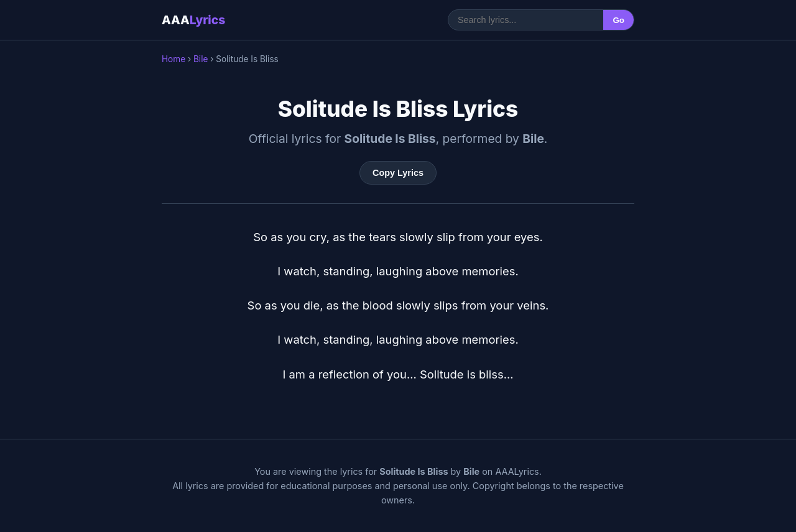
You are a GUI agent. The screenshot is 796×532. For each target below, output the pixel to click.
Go (618, 20)
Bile (201, 59)
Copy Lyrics (398, 173)
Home (174, 59)
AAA (193, 20)
